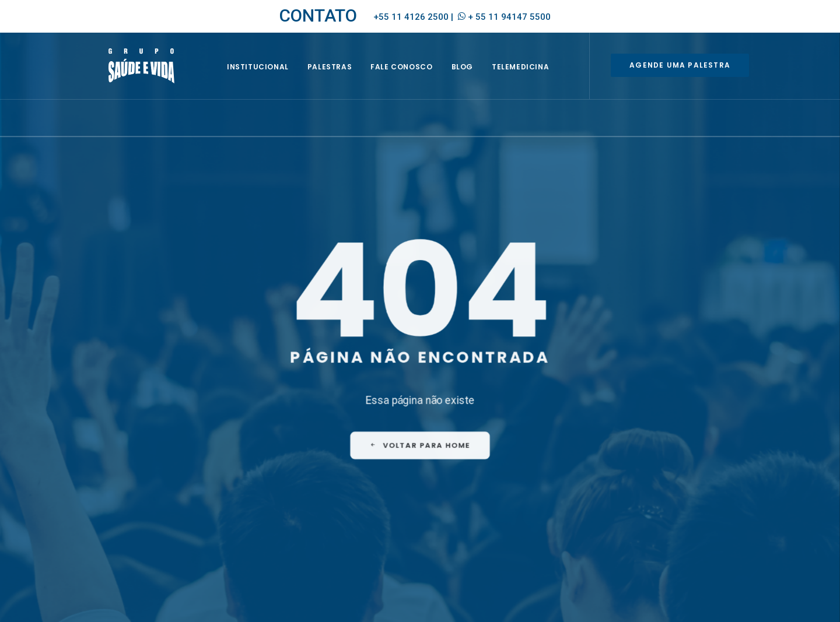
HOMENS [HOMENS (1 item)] (459, 523)
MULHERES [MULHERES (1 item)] (502, 523)
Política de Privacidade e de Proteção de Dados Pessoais (650, 602)
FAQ (455, 468)
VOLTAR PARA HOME (420, 401)
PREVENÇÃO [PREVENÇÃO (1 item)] (463, 540)
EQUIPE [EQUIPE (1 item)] (483, 506)
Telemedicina (534, 80)
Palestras (343, 80)
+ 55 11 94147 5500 (509, 17)
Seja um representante (309, 507)
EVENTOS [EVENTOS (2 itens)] (521, 506)
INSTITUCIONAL (271, 80)
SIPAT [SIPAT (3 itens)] (504, 540)
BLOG (476, 80)
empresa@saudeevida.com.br (147, 503)
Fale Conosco (415, 80)
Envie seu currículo (300, 521)
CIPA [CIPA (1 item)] (452, 506)
